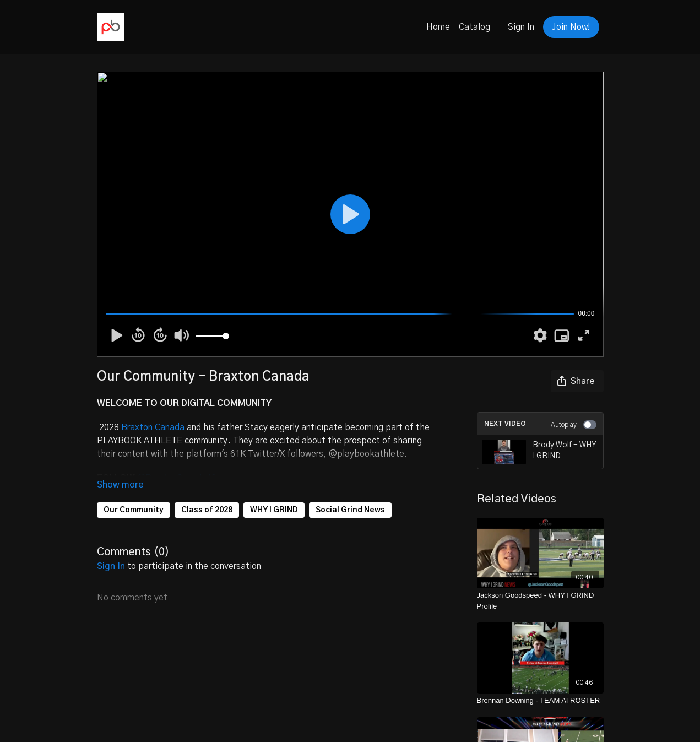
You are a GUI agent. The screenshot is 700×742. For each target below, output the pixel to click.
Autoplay (574, 425)
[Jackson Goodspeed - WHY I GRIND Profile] (540, 601)
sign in (111, 566)
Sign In (521, 27)
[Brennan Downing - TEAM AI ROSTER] (540, 701)
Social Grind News (350, 510)
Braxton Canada (153, 427)
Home (438, 27)
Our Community (134, 510)
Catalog (474, 27)
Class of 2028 (207, 510)
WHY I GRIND (274, 510)
